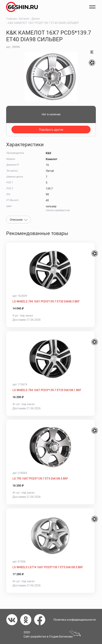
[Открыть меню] (92, 7)
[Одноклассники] (27, 620)
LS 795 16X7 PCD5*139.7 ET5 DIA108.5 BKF (40, 479)
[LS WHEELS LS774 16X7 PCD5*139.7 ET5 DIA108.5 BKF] (50, 536)
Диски (36, 19)
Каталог (24, 19)
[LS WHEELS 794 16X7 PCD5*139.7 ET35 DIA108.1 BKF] (50, 359)
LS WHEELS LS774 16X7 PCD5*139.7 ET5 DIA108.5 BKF (48, 567)
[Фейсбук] (41, 620)
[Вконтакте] (13, 620)
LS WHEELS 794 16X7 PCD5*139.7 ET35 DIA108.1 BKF (47, 390)
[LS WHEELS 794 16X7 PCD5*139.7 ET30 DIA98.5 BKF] (50, 270)
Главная (12, 19)
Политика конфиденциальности (75, 620)
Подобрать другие (51, 130)
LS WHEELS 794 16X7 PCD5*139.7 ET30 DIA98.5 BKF (46, 301)
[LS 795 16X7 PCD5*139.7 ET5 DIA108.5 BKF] (50, 447)
